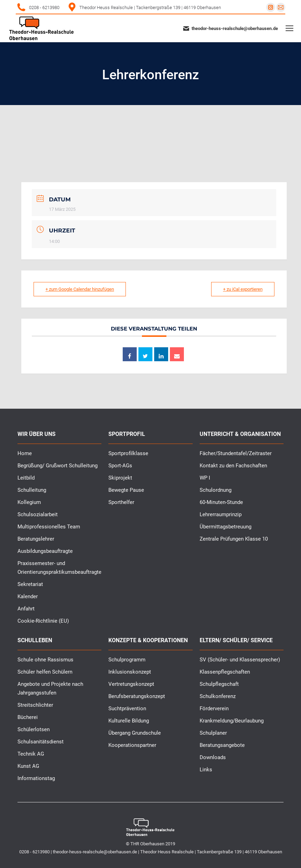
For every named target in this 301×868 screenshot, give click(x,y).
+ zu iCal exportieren (242, 289)
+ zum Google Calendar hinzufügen (80, 289)
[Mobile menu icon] (289, 28)
